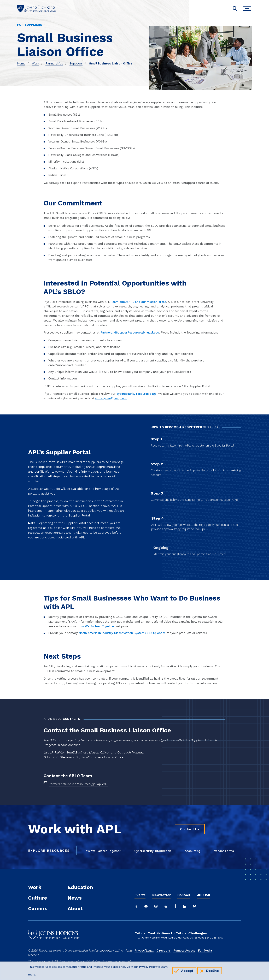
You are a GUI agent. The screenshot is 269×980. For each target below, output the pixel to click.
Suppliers (76, 63)
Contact (184, 895)
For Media (205, 951)
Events (140, 895)
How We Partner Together (102, 851)
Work (35, 63)
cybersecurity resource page (137, 394)
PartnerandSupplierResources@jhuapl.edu (130, 332)
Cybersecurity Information (153, 851)
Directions (163, 951)
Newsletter (161, 895)
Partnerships (54, 63)
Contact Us (190, 829)
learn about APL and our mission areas (139, 302)
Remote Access (184, 951)
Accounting (193, 851)
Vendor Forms (224, 851)
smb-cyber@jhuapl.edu (111, 398)
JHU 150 (204, 895)
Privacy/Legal (144, 951)
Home (21, 63)
